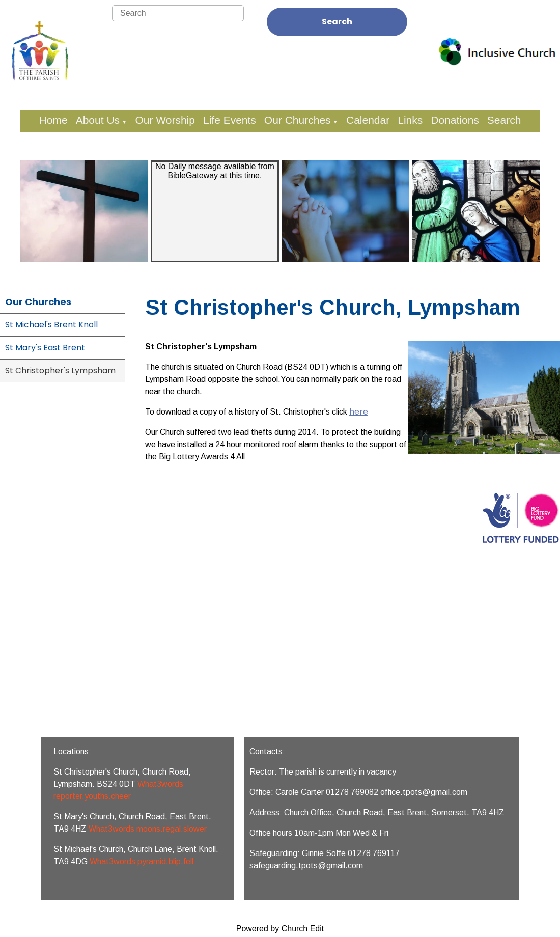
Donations (455, 120)
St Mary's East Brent (45, 348)
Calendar (368, 120)
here (359, 412)
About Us (98, 120)
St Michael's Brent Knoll (51, 325)
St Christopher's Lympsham (60, 370)
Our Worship (165, 120)
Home (53, 120)
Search (337, 22)
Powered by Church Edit (280, 929)
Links (410, 120)
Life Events (230, 120)
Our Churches (298, 120)
